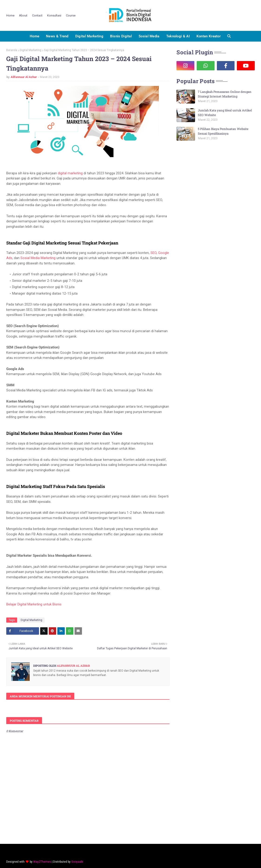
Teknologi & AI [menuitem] (178, 36)
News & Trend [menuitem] (57, 36)
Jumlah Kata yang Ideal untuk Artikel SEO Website (225, 113)
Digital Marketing (31, 50)
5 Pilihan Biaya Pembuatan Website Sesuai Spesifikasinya (223, 131)
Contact (37, 15)
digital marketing (70, 173)
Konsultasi (54, 15)
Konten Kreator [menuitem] (209, 36)
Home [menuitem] (34, 36)
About (23, 15)
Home (10, 15)
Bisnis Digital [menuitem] (121, 36)
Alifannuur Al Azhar (24, 77)
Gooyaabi (77, 862)
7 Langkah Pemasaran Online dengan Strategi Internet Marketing (225, 94)
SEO (153, 253)
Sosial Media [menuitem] (149, 36)
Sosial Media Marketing (38, 258)
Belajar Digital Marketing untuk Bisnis (34, 604)
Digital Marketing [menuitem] (89, 36)
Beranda (12, 50)
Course (71, 15)
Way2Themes (42, 862)
